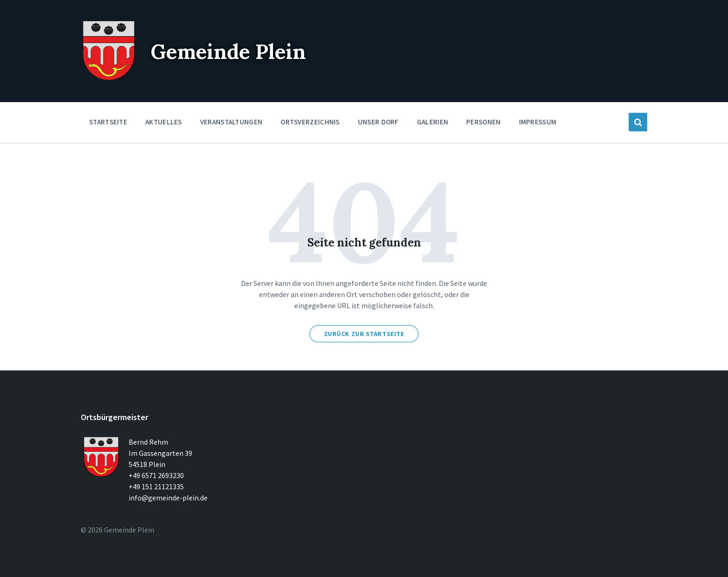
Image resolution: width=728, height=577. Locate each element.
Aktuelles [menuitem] (164, 122)
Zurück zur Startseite (364, 334)
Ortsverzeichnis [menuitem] (310, 122)
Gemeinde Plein (236, 51)
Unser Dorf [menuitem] (378, 122)
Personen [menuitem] (483, 122)
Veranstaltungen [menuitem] (231, 122)
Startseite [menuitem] (108, 122)
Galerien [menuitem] (432, 122)
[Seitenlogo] (109, 79)
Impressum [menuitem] (538, 122)
